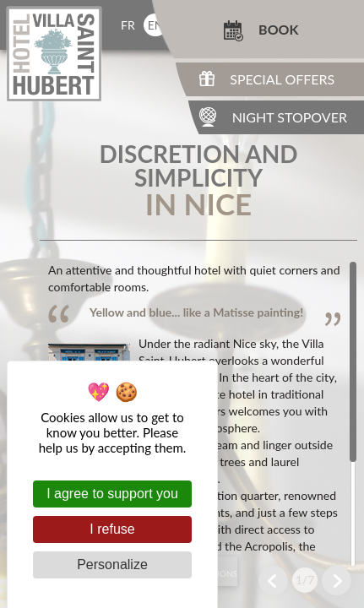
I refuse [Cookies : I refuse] (112, 529)
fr (128, 25)
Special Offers (282, 79)
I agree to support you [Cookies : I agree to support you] (112, 494)
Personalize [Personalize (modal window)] (112, 565)
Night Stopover (290, 117)
